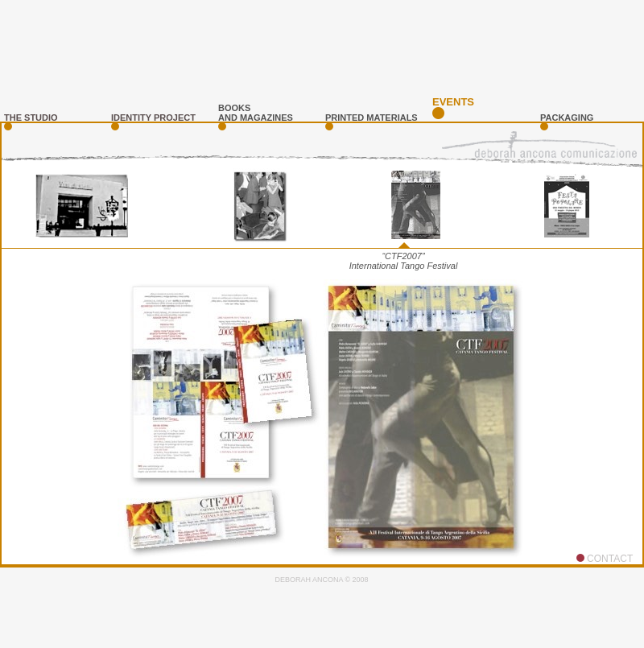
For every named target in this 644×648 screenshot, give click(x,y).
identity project (153, 118)
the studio (31, 118)
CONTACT (610, 559)
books (234, 108)
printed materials (372, 118)
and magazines (256, 118)
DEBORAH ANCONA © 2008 (321, 580)
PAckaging (567, 118)
